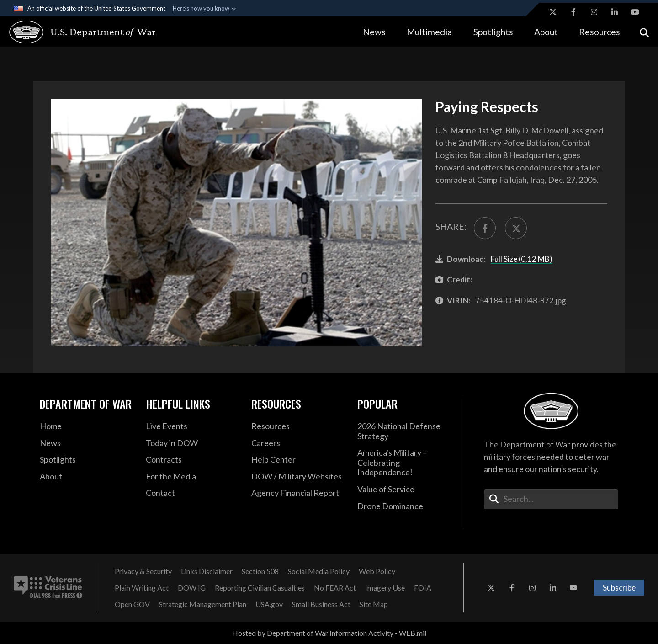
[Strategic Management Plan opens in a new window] (203, 604)
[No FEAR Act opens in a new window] (335, 588)
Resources (600, 32)
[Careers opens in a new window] (297, 443)
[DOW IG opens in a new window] (192, 588)
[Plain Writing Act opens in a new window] (142, 588)
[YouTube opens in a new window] (635, 12)
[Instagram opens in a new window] (594, 12)
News (374, 32)
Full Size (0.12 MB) (522, 259)
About (546, 32)
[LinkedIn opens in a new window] (615, 12)
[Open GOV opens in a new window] (132, 604)
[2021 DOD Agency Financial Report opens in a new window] (297, 493)
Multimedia (429, 32)
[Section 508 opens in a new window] (260, 571)
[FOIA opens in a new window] (423, 588)
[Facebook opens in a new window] (573, 12)
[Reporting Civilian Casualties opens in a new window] (260, 588)
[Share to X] (516, 228)
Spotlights (493, 32)
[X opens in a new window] (553, 12)
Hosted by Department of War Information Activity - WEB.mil (329, 633)
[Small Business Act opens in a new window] (321, 604)
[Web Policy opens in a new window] (377, 571)
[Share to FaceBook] (485, 228)
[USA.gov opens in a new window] (269, 604)
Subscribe (619, 588)
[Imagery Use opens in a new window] (385, 588)
